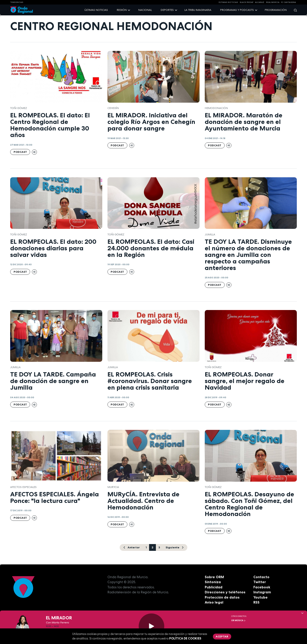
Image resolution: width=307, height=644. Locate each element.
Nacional (145, 10)
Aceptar (222, 636)
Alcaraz (260, 2)
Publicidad (214, 587)
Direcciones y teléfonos (225, 592)
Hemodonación (216, 108)
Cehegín (113, 108)
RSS (256, 602)
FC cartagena (288, 2)
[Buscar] (294, 10)
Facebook (262, 587)
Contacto (261, 577)
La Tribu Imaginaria (198, 10)
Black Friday (247, 2)
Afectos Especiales (23, 487)
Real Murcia (273, 2)
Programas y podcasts (237, 10)
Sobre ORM (214, 577)
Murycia (113, 487)
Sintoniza (213, 582)
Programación (276, 10)
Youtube (261, 597)
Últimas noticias (96, 10)
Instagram (262, 592)
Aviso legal (214, 602)
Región (122, 10)
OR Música (238, 620)
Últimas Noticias (228, 2)
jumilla (210, 234)
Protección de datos (222, 597)
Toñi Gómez (19, 108)
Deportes (167, 10)
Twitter (260, 582)
